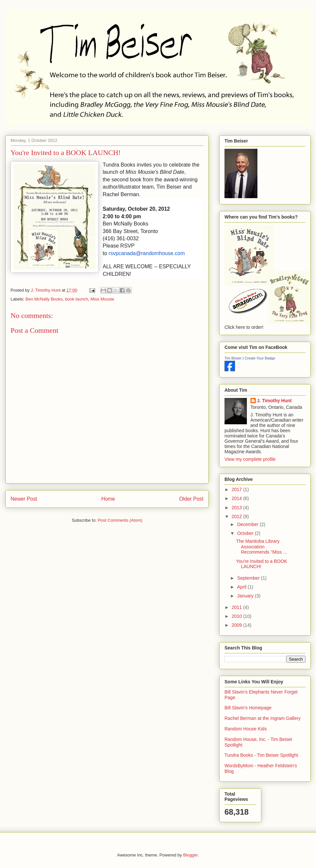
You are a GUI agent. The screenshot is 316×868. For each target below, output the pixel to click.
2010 (237, 616)
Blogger (190, 855)
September (249, 578)
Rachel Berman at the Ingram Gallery (263, 718)
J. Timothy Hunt (275, 401)
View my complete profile (250, 459)
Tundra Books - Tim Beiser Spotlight (261, 755)
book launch (77, 299)
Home (108, 499)
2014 (237, 498)
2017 (237, 489)
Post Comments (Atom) (120, 520)
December (248, 524)
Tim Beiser (233, 358)
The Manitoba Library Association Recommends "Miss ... (262, 547)
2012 (237, 516)
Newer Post (24, 499)
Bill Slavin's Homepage (248, 708)
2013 (237, 508)
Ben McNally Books (44, 299)
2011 (237, 607)
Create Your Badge (260, 358)
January (246, 596)
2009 (237, 625)
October (246, 533)
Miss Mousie (102, 299)
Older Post (191, 499)
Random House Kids (246, 729)
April (242, 587)
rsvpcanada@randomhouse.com (147, 253)
